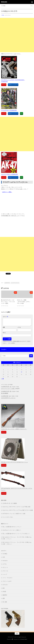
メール (19, 327)
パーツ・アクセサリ (8, 578)
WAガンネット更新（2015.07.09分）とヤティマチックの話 (24, 302)
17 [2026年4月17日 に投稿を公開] (21, 372)
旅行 (4, 588)
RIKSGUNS (4, 2)
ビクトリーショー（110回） (8, 389)
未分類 (4, 592)
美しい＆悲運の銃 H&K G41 (9, 527)
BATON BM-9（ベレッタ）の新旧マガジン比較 (14, 514)
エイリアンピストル (15, 283)
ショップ (5, 574)
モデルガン (5, 585)
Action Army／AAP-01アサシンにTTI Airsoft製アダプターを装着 (18, 510)
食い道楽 (5, 602)
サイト (4, 333)
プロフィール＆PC (7, 581)
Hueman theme (24, 639)
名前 (4, 327)
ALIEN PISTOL (7, 283)
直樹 (18, 530)
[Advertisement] (17, 35)
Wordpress (5, 561)
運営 (4, 598)
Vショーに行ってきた (8, 517)
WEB (4, 557)
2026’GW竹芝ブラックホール (8, 398)
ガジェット (5, 567)
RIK (3, 15)
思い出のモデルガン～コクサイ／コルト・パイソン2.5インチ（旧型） (8, 302)
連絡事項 (5, 595)
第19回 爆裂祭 (5, 393)
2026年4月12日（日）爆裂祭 (10, 503)
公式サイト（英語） (7, 192)
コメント (5, 317)
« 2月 (2, 379)
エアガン (5, 564)
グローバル (5, 571)
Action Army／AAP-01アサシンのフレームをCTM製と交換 (16, 507)
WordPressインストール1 (9, 530)
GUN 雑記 (3, 6)
